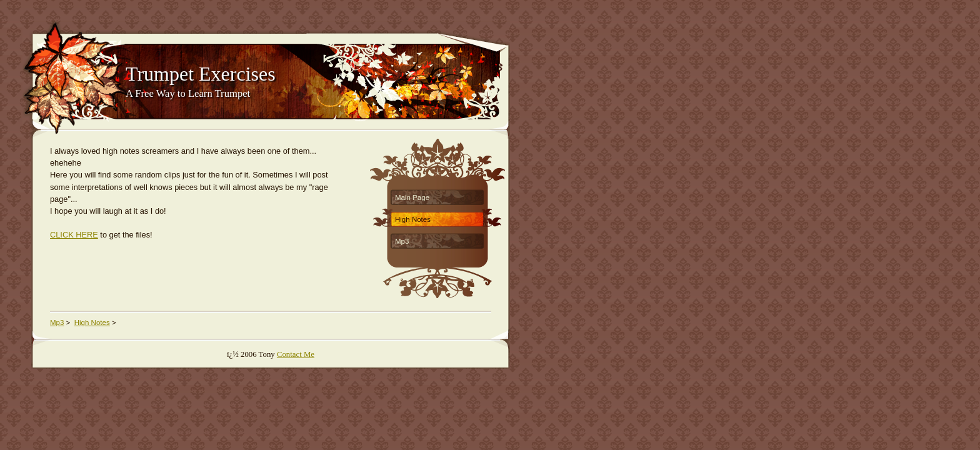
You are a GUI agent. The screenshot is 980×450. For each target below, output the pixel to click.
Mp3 (402, 241)
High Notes (413, 219)
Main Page (412, 197)
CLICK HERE (74, 235)
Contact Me (296, 354)
